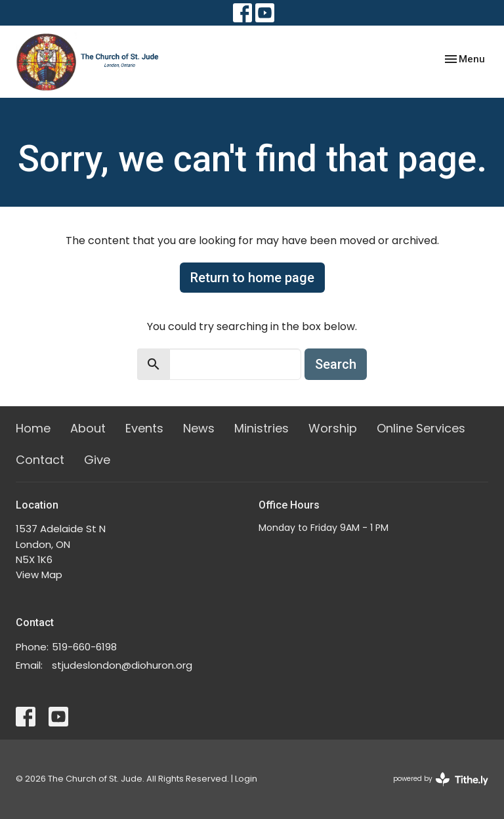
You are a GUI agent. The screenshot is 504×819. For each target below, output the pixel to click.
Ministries (262, 428)
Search (336, 364)
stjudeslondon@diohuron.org (122, 665)
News (199, 428)
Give (97, 460)
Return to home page (252, 278)
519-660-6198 (84, 647)
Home (33, 428)
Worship (333, 428)
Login (246, 779)
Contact (40, 460)
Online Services (421, 428)
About (88, 428)
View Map (39, 575)
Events (144, 428)
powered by (441, 779)
